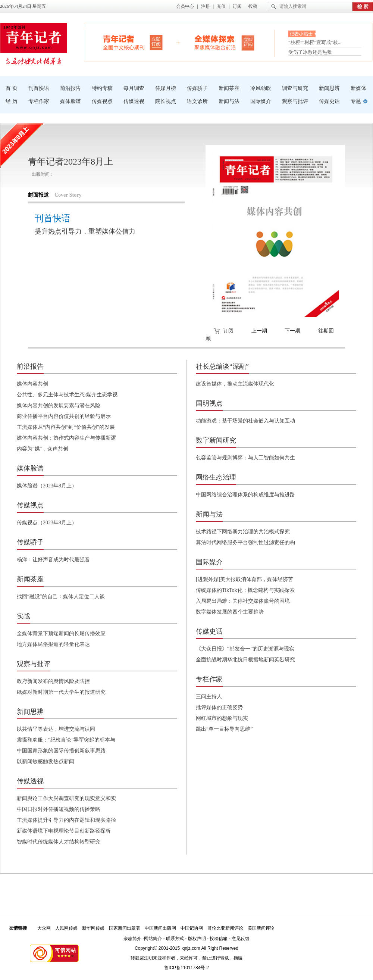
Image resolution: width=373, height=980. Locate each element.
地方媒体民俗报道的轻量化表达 (53, 644)
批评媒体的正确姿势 (219, 707)
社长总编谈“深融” (222, 366)
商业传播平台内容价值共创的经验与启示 (64, 416)
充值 (221, 6)
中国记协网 (192, 928)
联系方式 (175, 939)
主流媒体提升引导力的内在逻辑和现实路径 (66, 820)
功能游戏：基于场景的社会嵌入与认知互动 (245, 421)
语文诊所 (197, 101)
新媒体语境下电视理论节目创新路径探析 (64, 831)
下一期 (292, 331)
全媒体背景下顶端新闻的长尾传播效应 (61, 633)
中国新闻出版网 (160, 928)
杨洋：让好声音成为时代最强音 (53, 560)
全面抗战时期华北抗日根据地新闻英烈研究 (245, 660)
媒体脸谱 (70, 101)
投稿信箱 (219, 939)
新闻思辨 (329, 88)
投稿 (253, 6)
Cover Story (68, 195)
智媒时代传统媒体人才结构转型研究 (59, 842)
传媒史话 (329, 101)
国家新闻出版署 (125, 928)
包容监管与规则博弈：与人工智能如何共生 (245, 458)
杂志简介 (132, 939)
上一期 (259, 331)
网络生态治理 (216, 477)
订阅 (237, 6)
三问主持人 (209, 697)
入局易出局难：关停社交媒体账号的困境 (243, 601)
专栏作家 (39, 101)
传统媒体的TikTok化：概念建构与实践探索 (245, 590)
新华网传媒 (93, 928)
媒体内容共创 (32, 384)
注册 (206, 6)
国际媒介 (261, 101)
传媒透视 (134, 101)
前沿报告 (70, 88)
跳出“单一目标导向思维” (224, 729)
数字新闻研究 (216, 440)
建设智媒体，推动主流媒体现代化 (235, 384)
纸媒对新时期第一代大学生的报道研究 (61, 692)
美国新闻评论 (261, 928)
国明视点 (209, 403)
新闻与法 (229, 101)
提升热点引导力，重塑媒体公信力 (85, 231)
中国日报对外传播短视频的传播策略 (59, 809)
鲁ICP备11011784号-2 (186, 968)
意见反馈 (241, 939)
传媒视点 (102, 101)
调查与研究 (295, 88)
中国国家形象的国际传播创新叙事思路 (61, 751)
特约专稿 (102, 88)
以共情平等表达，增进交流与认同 (56, 729)
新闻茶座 (229, 88)
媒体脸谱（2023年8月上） (47, 486)
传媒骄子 (197, 88)
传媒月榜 (166, 88)
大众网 (44, 928)
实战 (23, 616)
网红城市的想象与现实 (222, 718)
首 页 (12, 88)
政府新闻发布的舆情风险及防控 (53, 681)
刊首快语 (39, 88)
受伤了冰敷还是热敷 (310, 52)
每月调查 (134, 88)
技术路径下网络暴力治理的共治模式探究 (243, 532)
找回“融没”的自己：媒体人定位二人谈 (61, 597)
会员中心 (185, 6)
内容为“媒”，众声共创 (43, 449)
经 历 (12, 101)
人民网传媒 (66, 928)
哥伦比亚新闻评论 (225, 928)
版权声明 (197, 939)
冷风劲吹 (261, 88)
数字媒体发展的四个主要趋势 (230, 612)
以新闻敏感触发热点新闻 (46, 761)
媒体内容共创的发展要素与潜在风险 (59, 405)
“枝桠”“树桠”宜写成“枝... (315, 44)
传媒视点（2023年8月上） (47, 523)
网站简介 (153, 939)
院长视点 (166, 101)
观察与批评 (295, 101)
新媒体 (358, 88)
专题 (356, 101)
